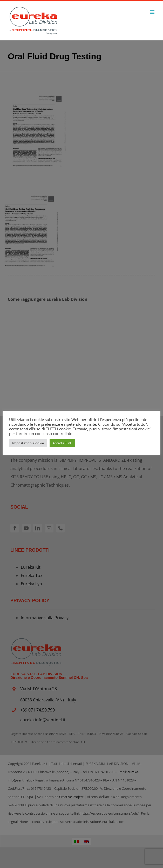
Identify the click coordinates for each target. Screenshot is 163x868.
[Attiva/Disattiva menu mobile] (152, 12)
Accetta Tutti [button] (62, 443)
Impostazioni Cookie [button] (28, 443)
